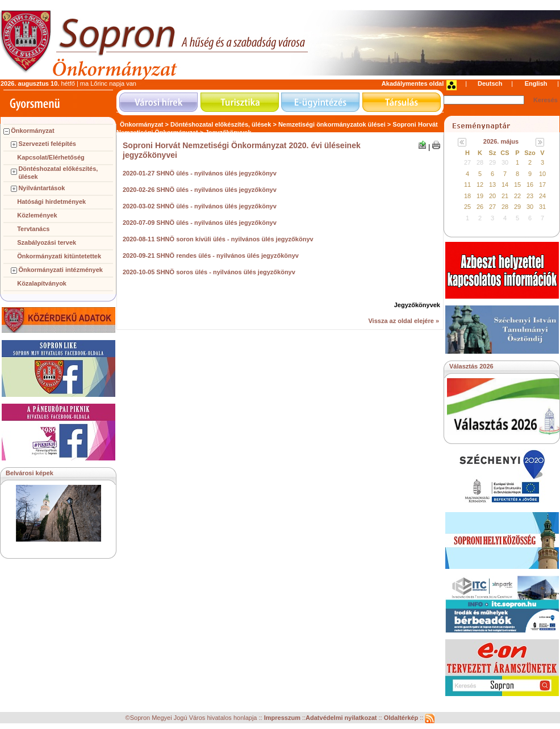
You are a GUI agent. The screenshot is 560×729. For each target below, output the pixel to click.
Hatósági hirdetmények (51, 202)
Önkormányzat (32, 131)
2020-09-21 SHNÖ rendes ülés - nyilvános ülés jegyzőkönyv (211, 255)
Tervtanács (33, 229)
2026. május (501, 141)
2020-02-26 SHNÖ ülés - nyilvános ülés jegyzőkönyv (200, 190)
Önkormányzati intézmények (60, 270)
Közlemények (37, 215)
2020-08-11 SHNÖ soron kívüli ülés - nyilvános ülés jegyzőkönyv (218, 239)
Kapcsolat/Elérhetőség (51, 157)
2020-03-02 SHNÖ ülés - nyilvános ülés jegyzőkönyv (200, 206)
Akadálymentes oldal (413, 83)
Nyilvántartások (41, 188)
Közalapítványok (42, 283)
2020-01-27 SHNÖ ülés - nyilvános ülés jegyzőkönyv (200, 173)
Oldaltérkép (402, 718)
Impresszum (283, 718)
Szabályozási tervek (47, 242)
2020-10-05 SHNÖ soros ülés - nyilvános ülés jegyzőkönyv (209, 272)
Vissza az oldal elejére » (404, 321)
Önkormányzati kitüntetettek (59, 256)
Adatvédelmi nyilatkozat (341, 718)
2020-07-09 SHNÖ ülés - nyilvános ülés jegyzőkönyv (200, 223)
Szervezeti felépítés (47, 144)
